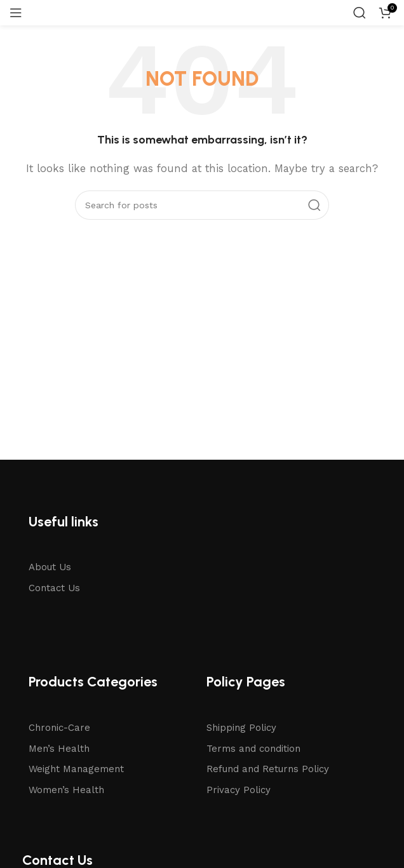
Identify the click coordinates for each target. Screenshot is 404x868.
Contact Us (54, 588)
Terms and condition (253, 749)
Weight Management (76, 769)
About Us (50, 567)
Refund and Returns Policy (268, 769)
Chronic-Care (59, 728)
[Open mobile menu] (16, 13)
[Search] (360, 13)
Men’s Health (59, 749)
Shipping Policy (241, 728)
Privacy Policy (239, 790)
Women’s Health (66, 790)
